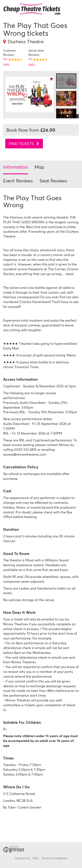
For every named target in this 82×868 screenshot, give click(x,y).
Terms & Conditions (54, 858)
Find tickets (24, 144)
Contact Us (22, 858)
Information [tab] (16, 167)
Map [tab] (40, 167)
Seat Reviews (53, 181)
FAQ (36, 858)
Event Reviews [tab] (18, 181)
